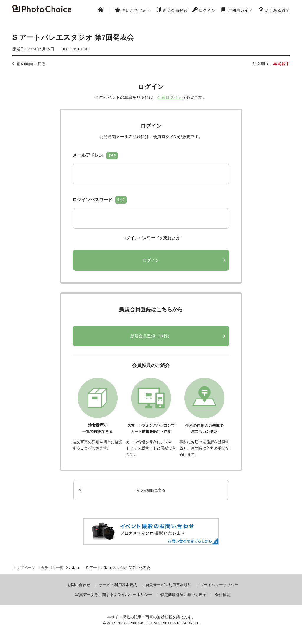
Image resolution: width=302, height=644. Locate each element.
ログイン (207, 10)
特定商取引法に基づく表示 (183, 595)
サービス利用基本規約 (118, 585)
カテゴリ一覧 (52, 568)
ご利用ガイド (240, 10)
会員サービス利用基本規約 (168, 585)
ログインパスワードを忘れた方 (151, 238)
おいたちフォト (136, 10)
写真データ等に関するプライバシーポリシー (114, 595)
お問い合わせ (79, 585)
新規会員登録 (175, 10)
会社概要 (223, 595)
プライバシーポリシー (219, 585)
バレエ (75, 568)
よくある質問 (277, 10)
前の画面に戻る (31, 64)
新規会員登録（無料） (151, 336)
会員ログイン (170, 97)
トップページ (24, 568)
